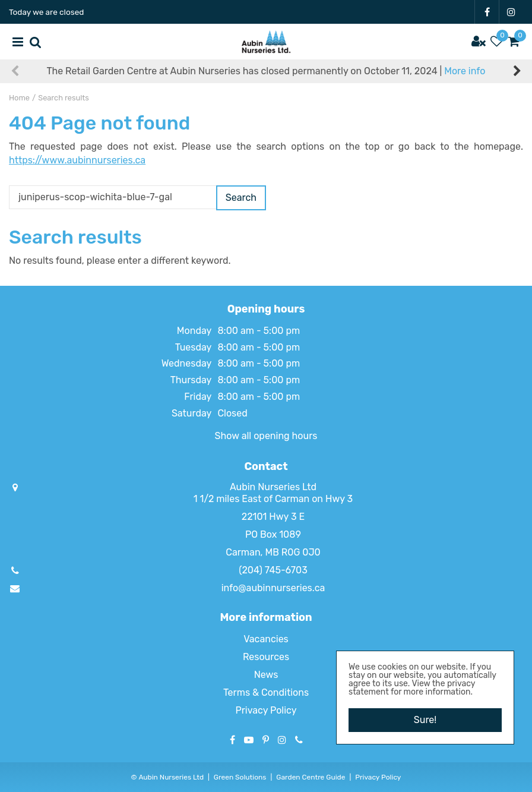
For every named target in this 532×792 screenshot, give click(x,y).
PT (266, 740)
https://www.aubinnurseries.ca (77, 160)
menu (18, 42)
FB (487, 12)
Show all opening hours (266, 436)
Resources (266, 657)
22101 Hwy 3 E (273, 517)
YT (249, 740)
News (266, 675)
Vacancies (266, 639)
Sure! (425, 720)
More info (465, 71)
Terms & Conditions (266, 692)
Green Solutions (240, 777)
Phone (299, 740)
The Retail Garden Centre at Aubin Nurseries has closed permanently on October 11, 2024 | (266, 71)
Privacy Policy (266, 710)
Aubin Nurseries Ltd (273, 487)
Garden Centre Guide (311, 777)
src (36, 42)
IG (511, 12)
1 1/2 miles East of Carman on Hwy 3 (273, 499)
